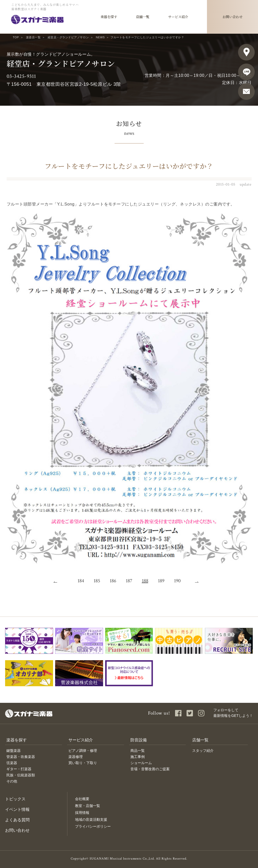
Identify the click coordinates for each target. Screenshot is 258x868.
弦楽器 (12, 763)
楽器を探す (17, 740)
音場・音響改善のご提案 (150, 769)
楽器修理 (76, 757)
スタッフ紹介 (203, 751)
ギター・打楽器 (19, 769)
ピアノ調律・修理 (83, 751)
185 (97, 581)
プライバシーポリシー (93, 826)
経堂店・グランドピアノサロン (68, 37)
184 (81, 581)
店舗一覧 (200, 740)
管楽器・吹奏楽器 (21, 757)
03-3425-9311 (21, 76)
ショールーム (141, 763)
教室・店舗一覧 (88, 806)
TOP (16, 37)
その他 (12, 781)
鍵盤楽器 (14, 751)
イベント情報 (17, 809)
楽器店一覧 (33, 37)
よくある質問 (17, 820)
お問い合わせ (17, 830)
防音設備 (139, 740)
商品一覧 (138, 751)
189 (161, 581)
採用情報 (82, 813)
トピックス (15, 799)
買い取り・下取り (83, 763)
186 (113, 581)
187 (129, 581)
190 (177, 581)
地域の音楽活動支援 (91, 819)
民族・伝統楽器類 (21, 775)
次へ (200, 581)
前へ (58, 581)
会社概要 (82, 799)
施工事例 (138, 757)
